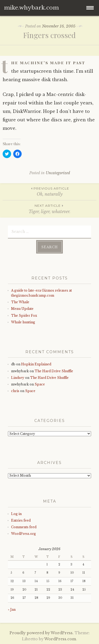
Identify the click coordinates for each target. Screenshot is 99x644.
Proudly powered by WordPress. (42, 633)
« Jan (12, 609)
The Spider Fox (24, 316)
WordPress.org (23, 534)
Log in (16, 514)
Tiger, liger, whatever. (49, 208)
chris (15, 391)
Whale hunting (23, 322)
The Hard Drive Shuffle (54, 371)
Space (40, 384)
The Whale (20, 302)
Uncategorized (58, 173)
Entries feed (21, 520)
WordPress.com (60, 639)
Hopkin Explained (36, 364)
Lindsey (18, 378)
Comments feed (24, 527)
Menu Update (22, 309)
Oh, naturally (49, 191)
